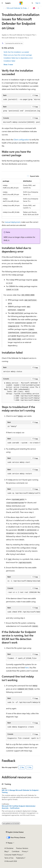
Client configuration (21, 140)
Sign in (38, 3)
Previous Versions (22, 848)
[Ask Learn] (34, 8)
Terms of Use (9, 858)
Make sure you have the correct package (18, 55)
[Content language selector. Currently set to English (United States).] (15, 832)
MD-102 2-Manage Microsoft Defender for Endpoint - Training (21, 791)
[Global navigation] (2, 3)
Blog (6, 851)
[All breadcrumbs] (4, 8)
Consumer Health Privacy (13, 855)
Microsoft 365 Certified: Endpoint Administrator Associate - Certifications (19, 807)
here (27, 667)
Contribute (16, 851)
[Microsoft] (21, 3)
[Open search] (32, 3)
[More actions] (38, 8)
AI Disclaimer (9, 848)
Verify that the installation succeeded (16, 52)
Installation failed (9, 61)
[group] (21, 100)
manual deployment (13, 222)
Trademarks (20, 858)
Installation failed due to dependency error (18, 58)
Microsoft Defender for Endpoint (17, 8)
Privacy (24, 851)
